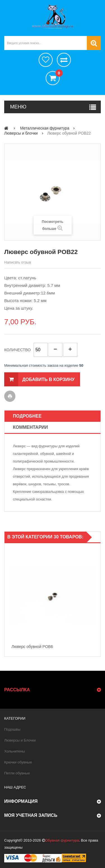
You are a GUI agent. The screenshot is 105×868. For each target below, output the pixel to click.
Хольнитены (15, 751)
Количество (17, 350)
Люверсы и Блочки (20, 740)
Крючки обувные (18, 762)
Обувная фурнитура (62, 840)
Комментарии (30, 427)
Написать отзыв (18, 262)
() (58, 74)
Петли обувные (17, 773)
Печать (10, 396)
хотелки (46, 60)
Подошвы (12, 729)
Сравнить (64, 60)
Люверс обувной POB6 (32, 647)
